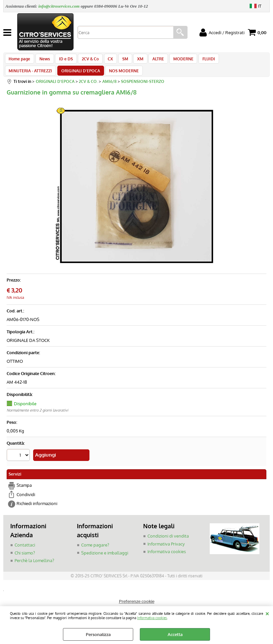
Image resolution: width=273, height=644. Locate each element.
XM (134, 60)
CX (106, 60)
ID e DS (64, 60)
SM (120, 60)
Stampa (24, 491)
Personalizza (98, 634)
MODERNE (174, 60)
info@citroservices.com (59, 6)
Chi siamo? (25, 559)
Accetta (175, 634)
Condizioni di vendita (168, 542)
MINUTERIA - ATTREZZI (235, 60)
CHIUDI (267, 613)
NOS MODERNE (70, 76)
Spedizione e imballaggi (105, 559)
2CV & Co (87, 60)
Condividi (26, 500)
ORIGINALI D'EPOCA (28, 76)
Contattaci (25, 551)
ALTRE (151, 60)
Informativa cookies (152, 618)
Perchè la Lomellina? (34, 566)
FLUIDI (199, 60)
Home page (19, 60)
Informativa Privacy (166, 550)
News (43, 60)
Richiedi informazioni (37, 510)
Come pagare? (95, 551)
